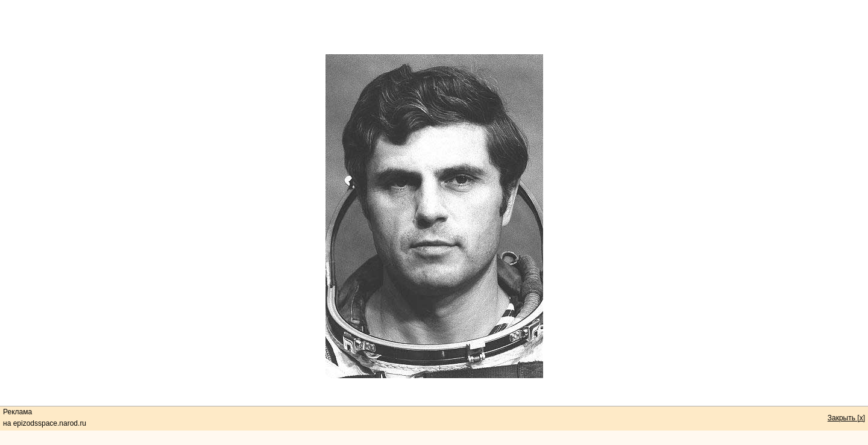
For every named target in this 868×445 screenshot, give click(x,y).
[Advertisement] (434, 27)
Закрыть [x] (846, 418)
